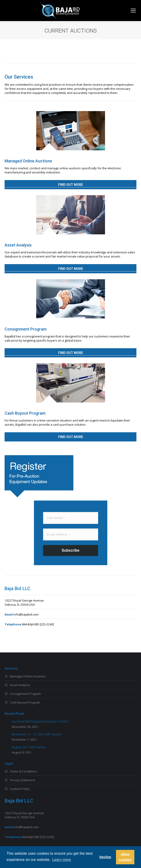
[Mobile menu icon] (133, 11)
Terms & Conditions (23, 771)
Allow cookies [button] (125, 857)
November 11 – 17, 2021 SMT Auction (37, 734)
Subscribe (70, 550)
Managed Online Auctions (28, 676)
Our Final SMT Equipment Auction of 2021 (40, 721)
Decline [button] (105, 857)
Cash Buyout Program (25, 702)
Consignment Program (25, 694)
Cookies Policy (20, 789)
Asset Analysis (20, 685)
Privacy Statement (22, 780)
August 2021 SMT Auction (29, 747)
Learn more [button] (62, 860)
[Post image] (6, 721)
